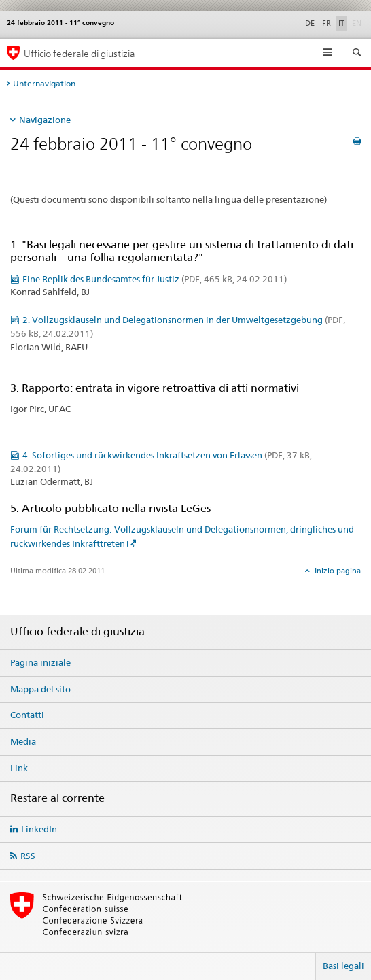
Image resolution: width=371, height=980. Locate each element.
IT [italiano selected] (341, 23)
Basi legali (343, 966)
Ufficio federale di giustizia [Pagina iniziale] (79, 53)
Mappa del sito (40, 689)
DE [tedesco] (310, 23)
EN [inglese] (358, 22)
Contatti (27, 715)
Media (23, 741)
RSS (28, 856)
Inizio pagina (337, 571)
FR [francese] (326, 23)
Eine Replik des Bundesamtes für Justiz (155, 279)
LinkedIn (39, 829)
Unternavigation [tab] (44, 83)
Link (19, 768)
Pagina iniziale (40, 662)
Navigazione (45, 120)
